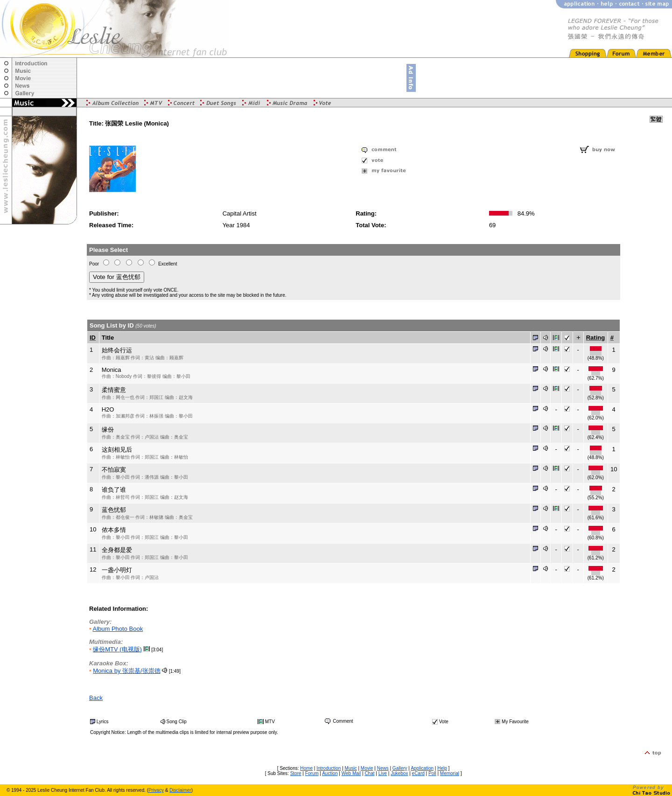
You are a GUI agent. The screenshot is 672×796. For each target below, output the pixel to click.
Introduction (329, 768)
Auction (330, 773)
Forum (312, 773)
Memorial (450, 773)
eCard (418, 773)
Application (422, 768)
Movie (367, 768)
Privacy (156, 790)
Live (383, 773)
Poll (432, 773)
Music (351, 768)
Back (96, 698)
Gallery (400, 768)
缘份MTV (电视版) (117, 649)
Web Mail (351, 773)
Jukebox (399, 773)
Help (442, 768)
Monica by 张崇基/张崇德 (126, 671)
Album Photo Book (118, 629)
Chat (369, 773)
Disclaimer (180, 790)
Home (306, 768)
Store (296, 773)
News (383, 768)
